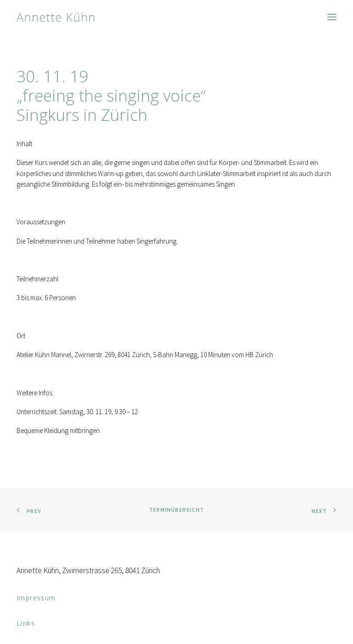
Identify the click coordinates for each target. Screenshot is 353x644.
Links (26, 623)
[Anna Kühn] (55, 17)
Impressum (36, 598)
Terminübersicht (176, 510)
